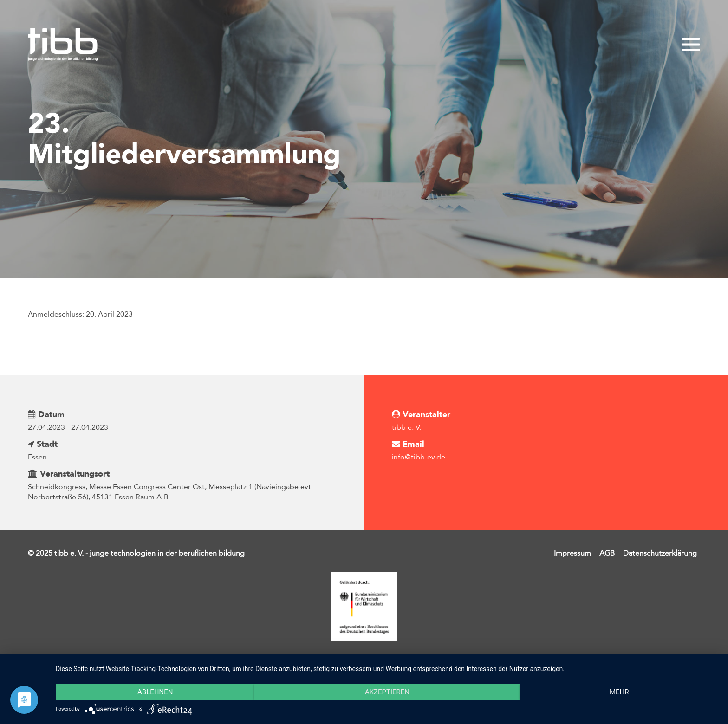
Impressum (572, 553)
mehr (619, 692)
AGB (607, 553)
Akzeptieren (387, 692)
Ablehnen (155, 692)
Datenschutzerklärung (660, 553)
